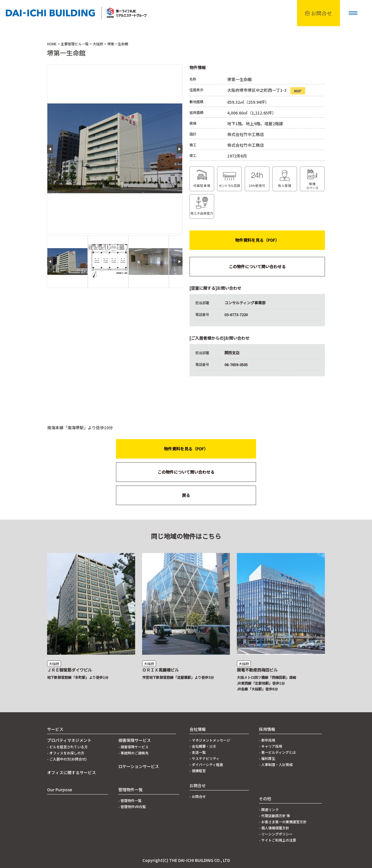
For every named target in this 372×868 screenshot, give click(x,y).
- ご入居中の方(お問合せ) (67, 759)
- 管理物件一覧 (130, 800)
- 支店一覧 (198, 752)
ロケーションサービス (139, 766)
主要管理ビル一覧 (75, 44)
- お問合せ (198, 796)
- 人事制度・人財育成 (276, 764)
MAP (298, 91)
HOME (52, 44)
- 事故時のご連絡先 (133, 753)
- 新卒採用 (267, 740)
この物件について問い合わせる (257, 266)
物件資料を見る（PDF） (257, 240)
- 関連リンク (269, 809)
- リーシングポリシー (276, 834)
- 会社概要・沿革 (203, 746)
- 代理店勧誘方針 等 (274, 816)
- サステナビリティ (204, 758)
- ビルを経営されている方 (67, 747)
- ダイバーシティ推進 (206, 764)
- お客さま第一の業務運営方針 (283, 822)
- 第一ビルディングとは (277, 752)
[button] (353, 13)
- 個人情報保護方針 (274, 828)
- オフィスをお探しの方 (66, 753)
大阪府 (98, 44)
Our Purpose (60, 790)
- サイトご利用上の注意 (278, 840)
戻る (186, 495)
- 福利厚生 (267, 758)
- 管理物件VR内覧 (132, 807)
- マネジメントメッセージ (210, 740)
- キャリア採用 (271, 746)
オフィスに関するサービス (71, 772)
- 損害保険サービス (133, 747)
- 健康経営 (198, 771)
